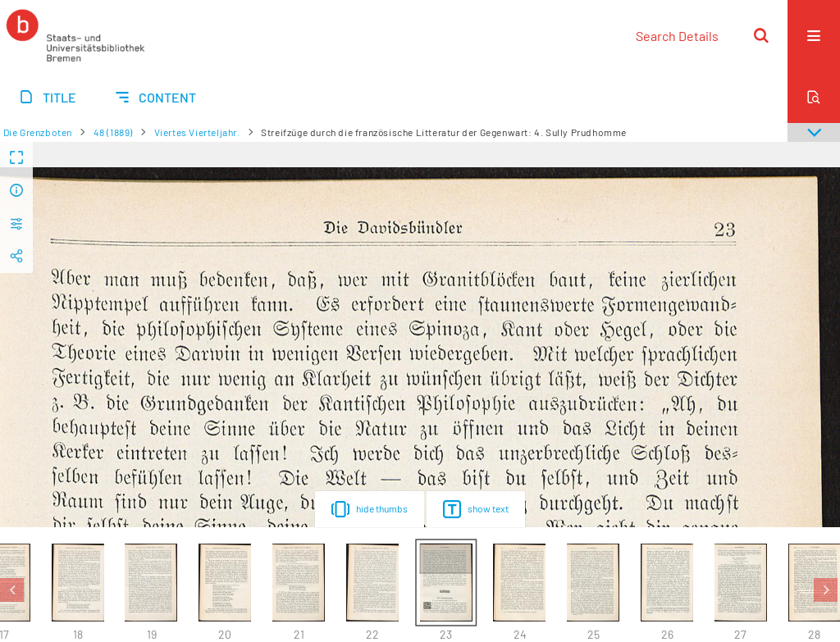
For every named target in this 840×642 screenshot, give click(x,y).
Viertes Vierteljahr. (197, 132)
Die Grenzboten (38, 132)
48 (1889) (113, 132)
